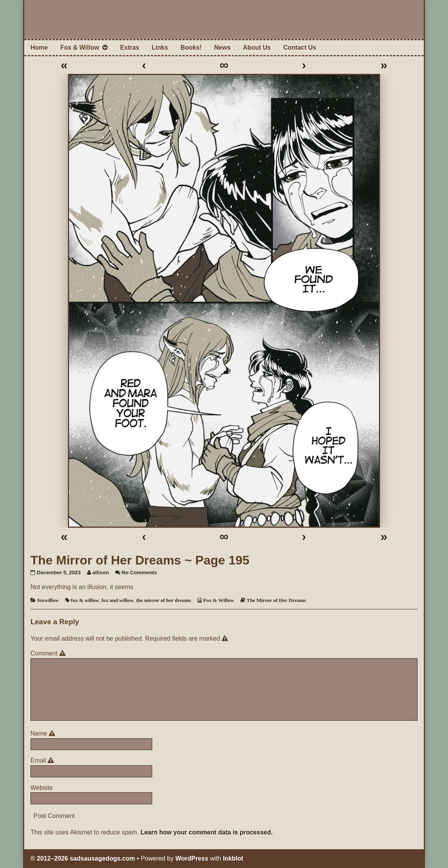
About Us (257, 47)
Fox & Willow (79, 47)
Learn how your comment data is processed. (207, 832)
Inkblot (233, 858)
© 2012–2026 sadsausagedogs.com (83, 858)
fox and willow (117, 600)
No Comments (139, 572)
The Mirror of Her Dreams (276, 600)
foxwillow (48, 600)
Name (44, 733)
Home (39, 47)
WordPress (192, 858)
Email (44, 760)
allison (101, 572)
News (222, 47)
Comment (49, 653)
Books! (191, 47)
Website (42, 788)
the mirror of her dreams (164, 600)
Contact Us (300, 47)
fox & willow (85, 600)
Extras (130, 47)
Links (160, 47)
